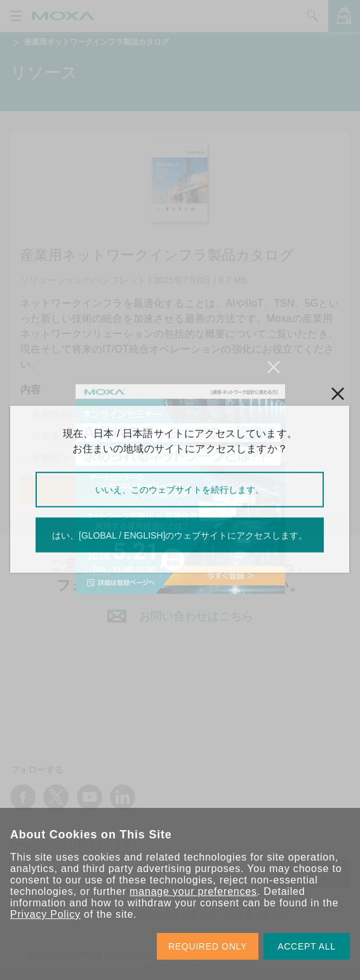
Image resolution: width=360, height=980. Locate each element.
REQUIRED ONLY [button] (208, 946)
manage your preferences (193, 891)
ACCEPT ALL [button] (307, 946)
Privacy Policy (45, 914)
